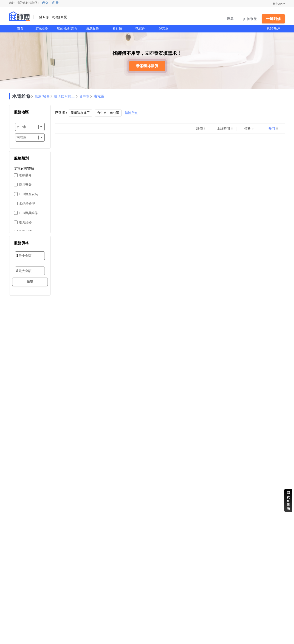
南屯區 (99, 96)
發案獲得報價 (147, 66)
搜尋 (230, 19)
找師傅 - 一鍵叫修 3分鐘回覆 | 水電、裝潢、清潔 (20, 16)
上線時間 (223, 128)
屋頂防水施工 (65, 96)
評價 (200, 128)
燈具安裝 (25, 185)
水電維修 (41, 28)
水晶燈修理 (27, 203)
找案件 (140, 28)
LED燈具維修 (28, 213)
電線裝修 (25, 175)
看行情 (117, 28)
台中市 (85, 96)
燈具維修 (25, 222)
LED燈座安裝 (28, 194)
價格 (248, 128)
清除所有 (131, 113)
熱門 (272, 128)
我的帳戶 (273, 28)
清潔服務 (92, 28)
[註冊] (56, 3)
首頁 (20, 28)
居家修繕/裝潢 (67, 28)
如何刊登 (250, 19)
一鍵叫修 (273, 19)
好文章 (164, 28)
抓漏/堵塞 (42, 96)
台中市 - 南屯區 (108, 113)
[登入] (46, 3)
